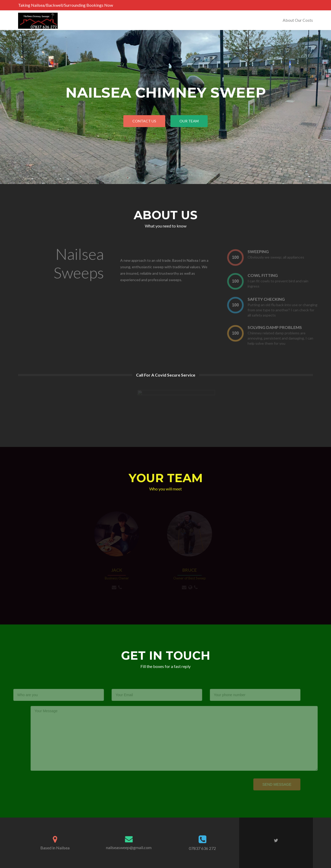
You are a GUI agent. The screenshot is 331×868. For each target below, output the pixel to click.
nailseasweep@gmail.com (129, 847)
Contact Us (144, 121)
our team (189, 121)
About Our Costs (298, 20)
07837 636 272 (202, 848)
